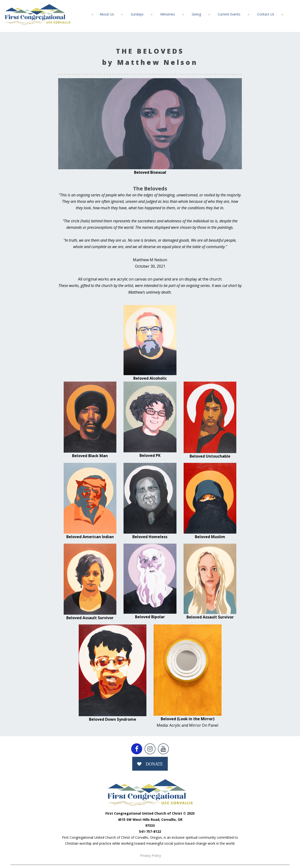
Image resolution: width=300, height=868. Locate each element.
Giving (196, 14)
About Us (107, 14)
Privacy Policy (150, 855)
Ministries (168, 14)
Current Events (229, 14)
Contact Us (266, 14)
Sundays (137, 14)
